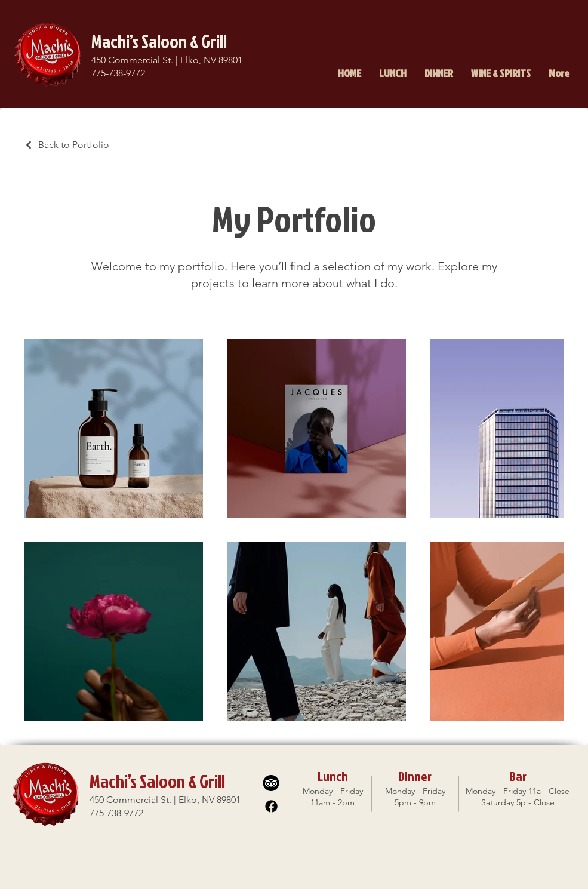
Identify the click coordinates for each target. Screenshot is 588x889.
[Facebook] (271, 806)
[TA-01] (271, 783)
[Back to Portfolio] (67, 145)
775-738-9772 (118, 73)
